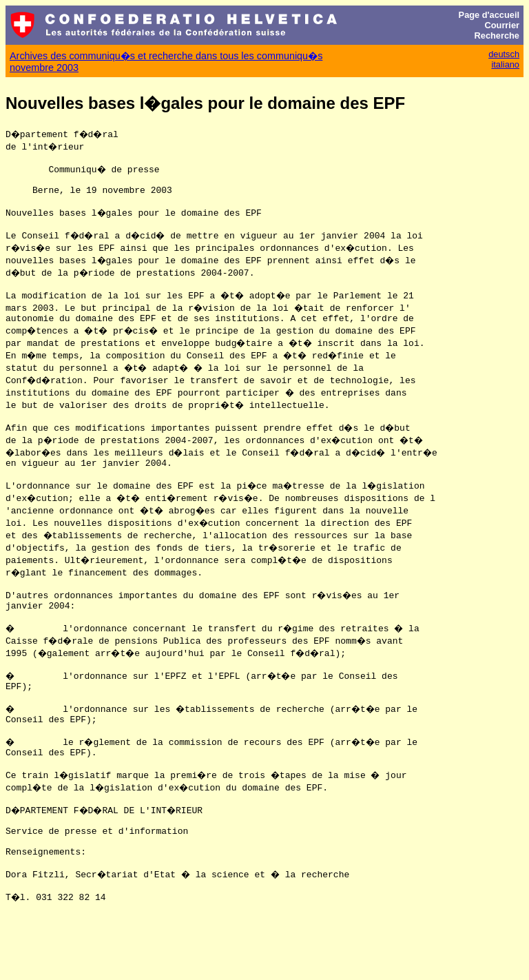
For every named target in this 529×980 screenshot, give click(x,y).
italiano (505, 64)
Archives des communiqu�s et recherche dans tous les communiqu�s (166, 56)
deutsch (504, 54)
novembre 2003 (44, 68)
